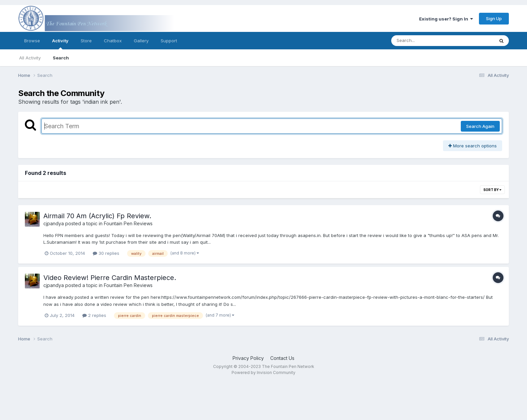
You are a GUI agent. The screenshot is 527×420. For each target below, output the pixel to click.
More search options (473, 146)
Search (61, 58)
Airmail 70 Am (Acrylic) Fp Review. (97, 216)
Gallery (141, 41)
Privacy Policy (248, 358)
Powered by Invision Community (263, 372)
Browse (32, 41)
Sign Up (494, 18)
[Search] (424, 41)
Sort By (492, 190)
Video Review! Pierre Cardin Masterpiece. (110, 278)
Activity (60, 44)
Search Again (480, 126)
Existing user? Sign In (446, 19)
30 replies (106, 253)
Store (86, 41)
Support (169, 41)
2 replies (94, 315)
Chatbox (113, 41)
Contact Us (282, 358)
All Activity (30, 58)
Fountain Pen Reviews (128, 223)
